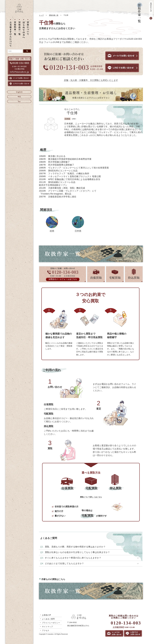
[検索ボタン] (27, 51)
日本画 (78, 231)
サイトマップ (47, 627)
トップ (41, 15)
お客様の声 (47, 615)
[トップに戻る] (19, 12)
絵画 (52, 231)
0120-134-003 (126, 623)
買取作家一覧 (54, 15)
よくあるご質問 (48, 619)
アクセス (46, 630)
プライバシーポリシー (51, 623)
